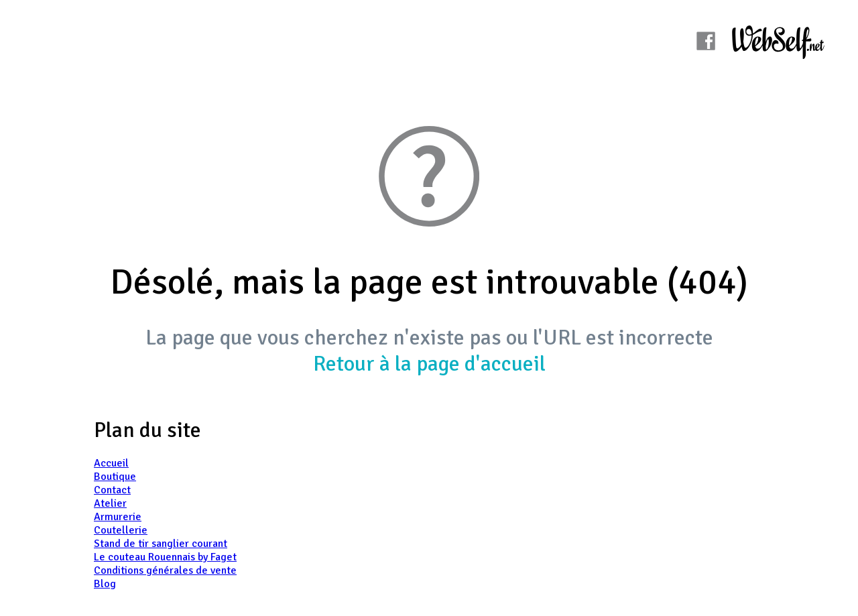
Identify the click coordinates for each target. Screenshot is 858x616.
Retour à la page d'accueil (429, 364)
